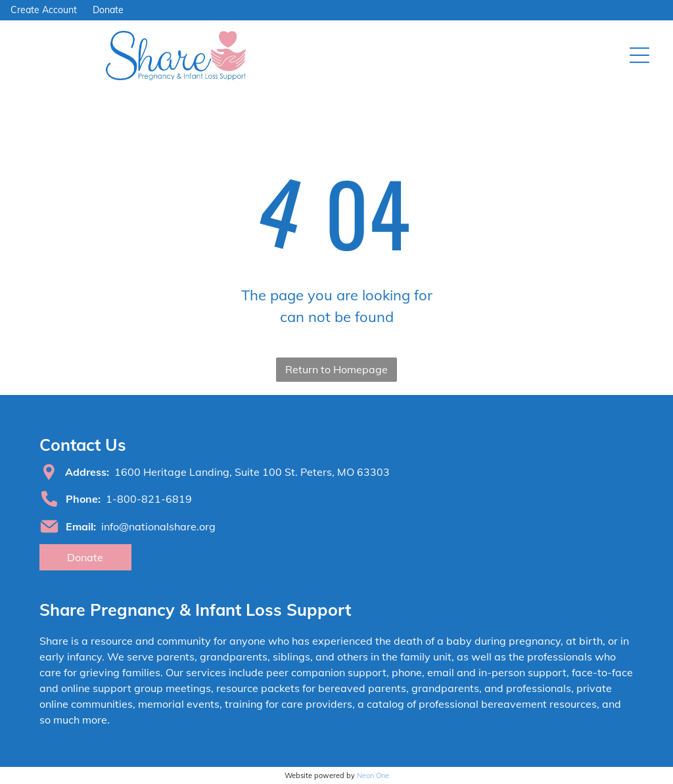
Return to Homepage (336, 369)
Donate (108, 10)
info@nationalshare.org (158, 526)
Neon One (373, 775)
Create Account (44, 10)
